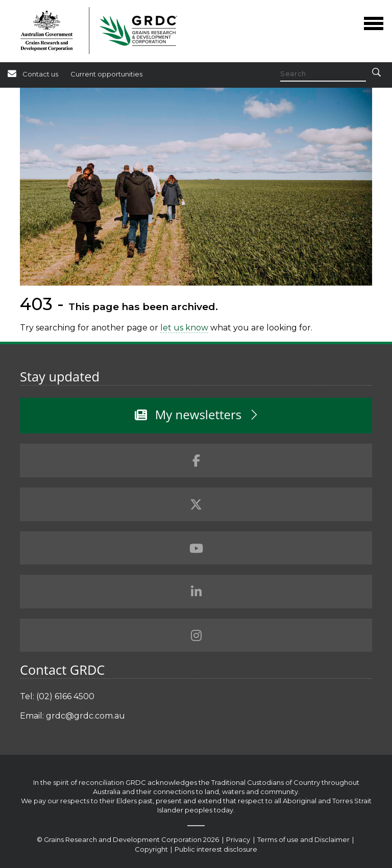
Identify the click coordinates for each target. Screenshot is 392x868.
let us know (184, 328)
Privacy (239, 839)
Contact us (40, 74)
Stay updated (60, 376)
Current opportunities (106, 74)
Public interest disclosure (216, 849)
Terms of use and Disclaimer (303, 839)
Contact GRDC (62, 670)
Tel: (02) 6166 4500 (57, 696)
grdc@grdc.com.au (85, 716)
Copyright (152, 849)
